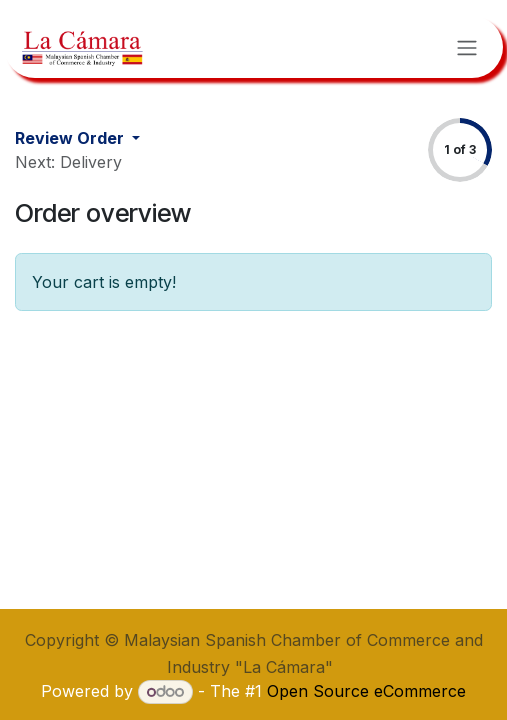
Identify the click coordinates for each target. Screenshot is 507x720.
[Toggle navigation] (467, 47)
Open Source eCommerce (366, 691)
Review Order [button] (71, 138)
